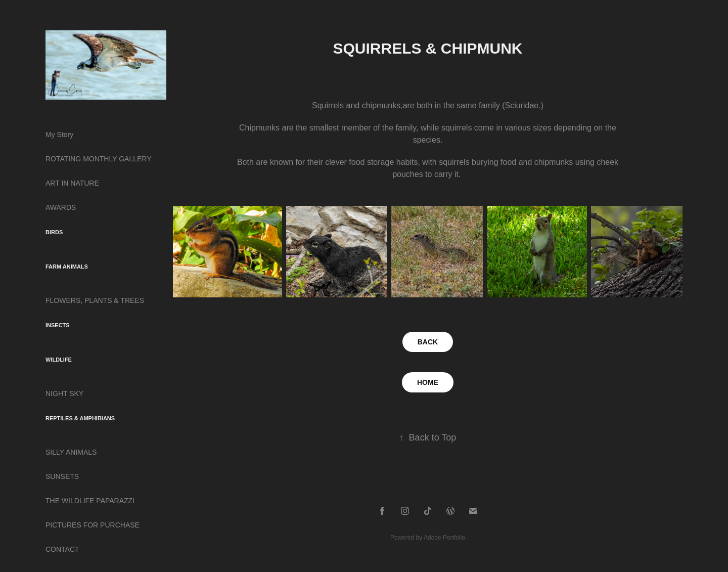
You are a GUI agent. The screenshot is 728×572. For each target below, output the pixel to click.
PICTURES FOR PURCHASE (93, 525)
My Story (59, 135)
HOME (428, 382)
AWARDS (61, 207)
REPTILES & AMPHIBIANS (80, 418)
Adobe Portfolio (444, 538)
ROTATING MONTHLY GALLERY (99, 159)
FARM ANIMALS (67, 267)
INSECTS (58, 325)
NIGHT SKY (64, 393)
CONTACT (62, 549)
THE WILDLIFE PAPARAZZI (90, 501)
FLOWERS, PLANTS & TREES (95, 300)
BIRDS (54, 232)
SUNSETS (62, 476)
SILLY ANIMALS (71, 452)
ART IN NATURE (72, 183)
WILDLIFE (59, 360)
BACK (428, 342)
